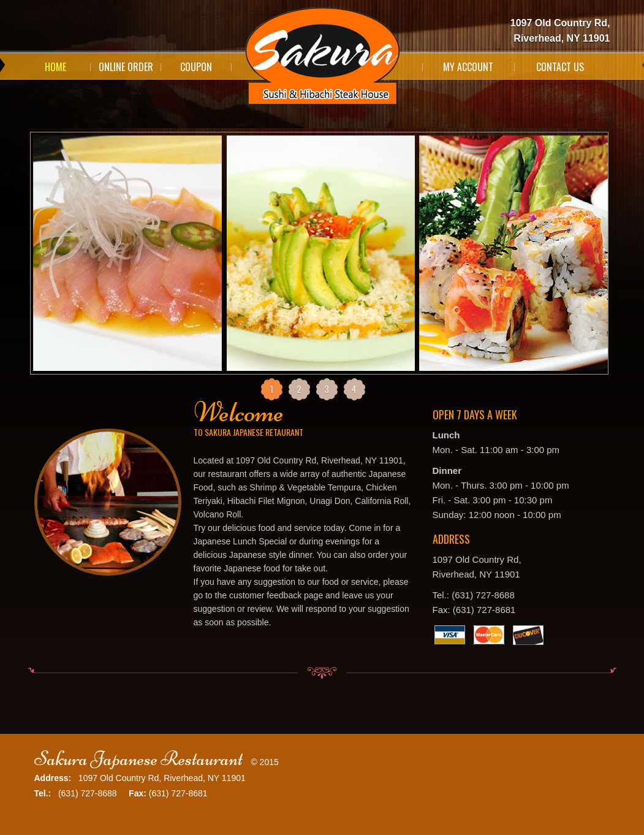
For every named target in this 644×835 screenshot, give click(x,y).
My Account (468, 67)
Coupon (196, 67)
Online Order (126, 67)
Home (55, 67)
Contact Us (560, 67)
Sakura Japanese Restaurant (138, 759)
